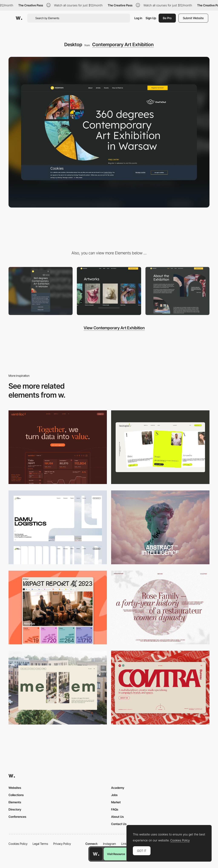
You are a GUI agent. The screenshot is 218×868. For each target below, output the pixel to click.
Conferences (17, 817)
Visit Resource (116, 854)
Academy (118, 788)
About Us (117, 817)
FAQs (115, 809)
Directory (15, 809)
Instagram (110, 844)
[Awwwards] (19, 18)
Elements (15, 802)
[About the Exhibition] (177, 291)
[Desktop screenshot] (58, 527)
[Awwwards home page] (96, 854)
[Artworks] (109, 291)
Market (116, 802)
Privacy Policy (62, 844)
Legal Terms (40, 844)
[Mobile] (41, 291)
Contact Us (119, 824)
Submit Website (193, 18)
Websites (15, 788)
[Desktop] (58, 447)
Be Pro (167, 18)
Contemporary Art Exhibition (123, 44)
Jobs (114, 795)
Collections (16, 795)
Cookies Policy (18, 844)
